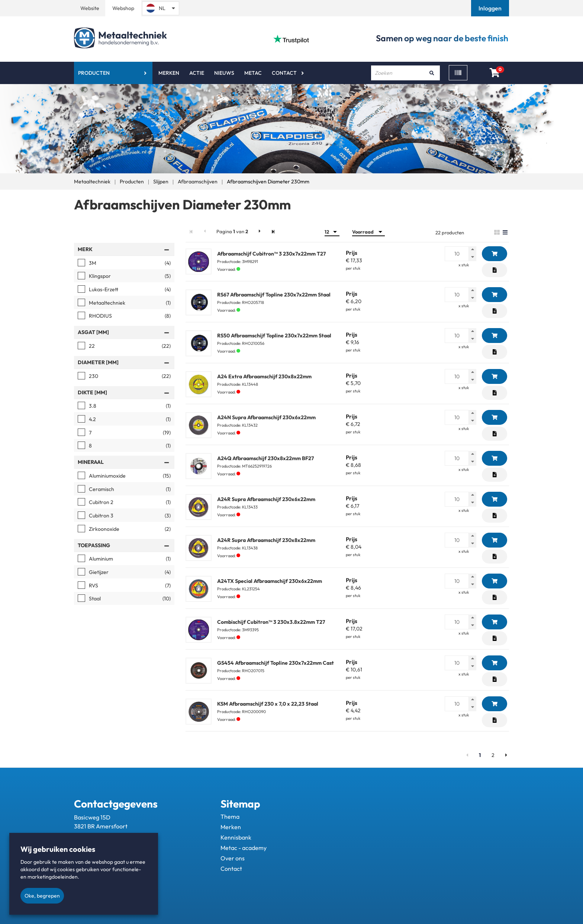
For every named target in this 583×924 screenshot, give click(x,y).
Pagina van (232, 231)
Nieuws (224, 73)
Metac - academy (244, 848)
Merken (169, 73)
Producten (94, 73)
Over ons (233, 858)
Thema (230, 816)
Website (90, 8)
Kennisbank (236, 837)
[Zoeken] (432, 73)
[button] (491, 8)
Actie (197, 73)
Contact (284, 73)
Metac (253, 73)
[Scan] (458, 73)
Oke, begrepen (42, 896)
